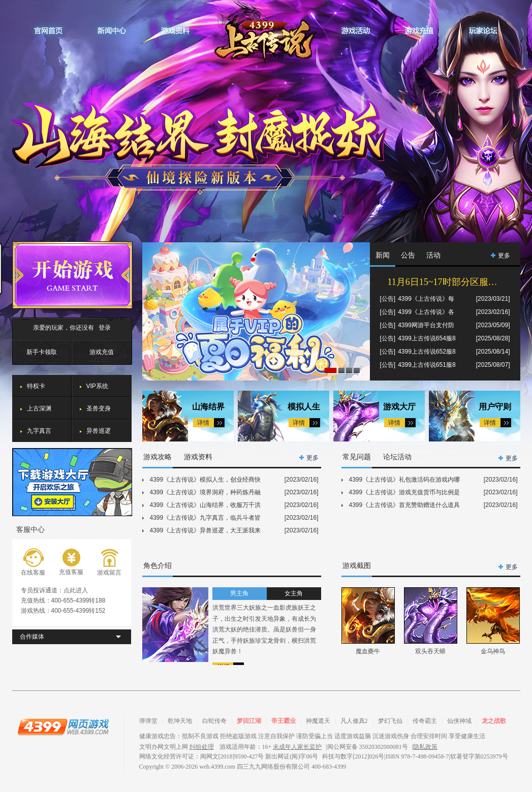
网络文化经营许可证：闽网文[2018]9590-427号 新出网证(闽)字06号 (229, 756)
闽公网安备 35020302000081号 (368, 747)
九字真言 (39, 431)
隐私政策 (425, 747)
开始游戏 (72, 275)
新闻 (383, 255)
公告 (408, 255)
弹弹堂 (148, 721)
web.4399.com (217, 767)
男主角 (239, 593)
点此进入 (76, 590)
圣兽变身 (99, 408)
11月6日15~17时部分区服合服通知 (449, 282)
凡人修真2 (354, 721)
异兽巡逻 (99, 431)
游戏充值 (102, 352)
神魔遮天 (318, 721)
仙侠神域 (459, 721)
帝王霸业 (284, 721)
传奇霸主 (425, 721)
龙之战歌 (494, 721)
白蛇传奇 (214, 721)
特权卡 (36, 386)
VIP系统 (97, 386)
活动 (433, 255)
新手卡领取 (42, 352)
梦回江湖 (249, 721)
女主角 (294, 593)
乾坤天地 (180, 721)
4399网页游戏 (63, 726)
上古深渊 (39, 408)
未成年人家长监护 (297, 747)
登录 (105, 328)
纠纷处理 (202, 747)
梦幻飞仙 (390, 721)
